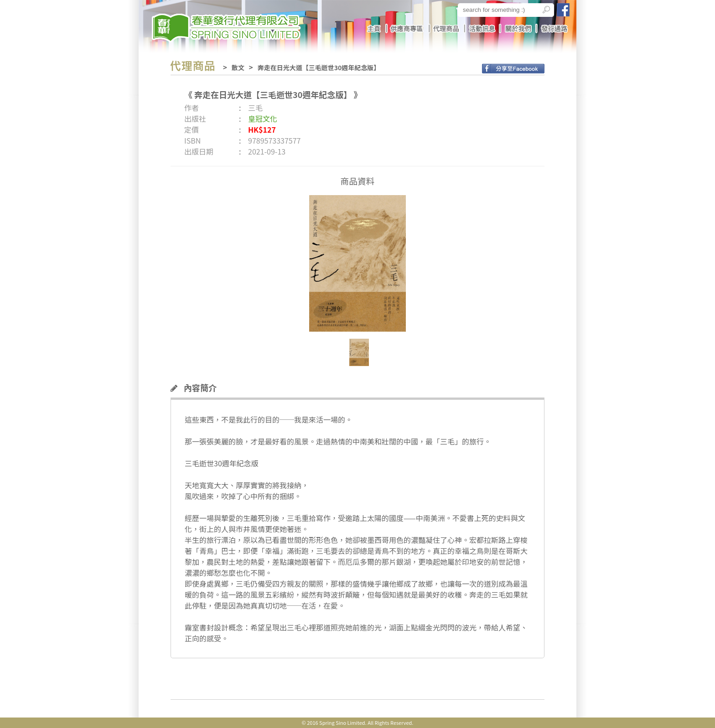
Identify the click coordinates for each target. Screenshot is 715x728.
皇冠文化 (263, 119)
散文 (238, 67)
